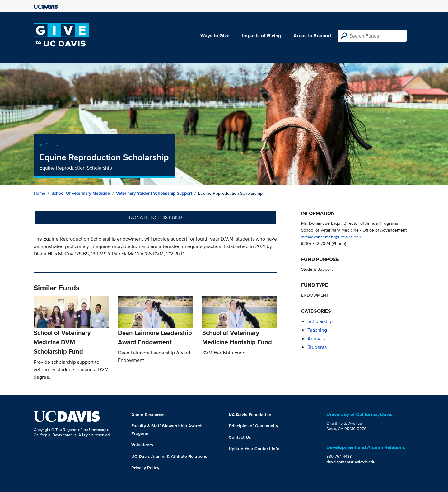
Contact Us (240, 437)
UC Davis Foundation (250, 415)
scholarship (320, 321)
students (317, 347)
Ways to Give (215, 36)
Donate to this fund (156, 217)
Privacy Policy (145, 468)
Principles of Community (253, 426)
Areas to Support (312, 36)
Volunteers (142, 445)
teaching (317, 330)
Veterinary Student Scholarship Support (154, 193)
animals (316, 338)
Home (39, 193)
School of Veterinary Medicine (81, 193)
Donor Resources (148, 415)
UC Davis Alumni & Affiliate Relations (169, 456)
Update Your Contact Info (254, 449)
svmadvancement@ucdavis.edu (331, 237)
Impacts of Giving (261, 36)
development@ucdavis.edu (351, 462)
